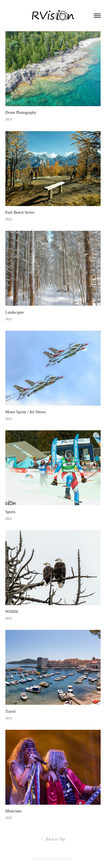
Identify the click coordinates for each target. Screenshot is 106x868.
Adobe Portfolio (61, 859)
